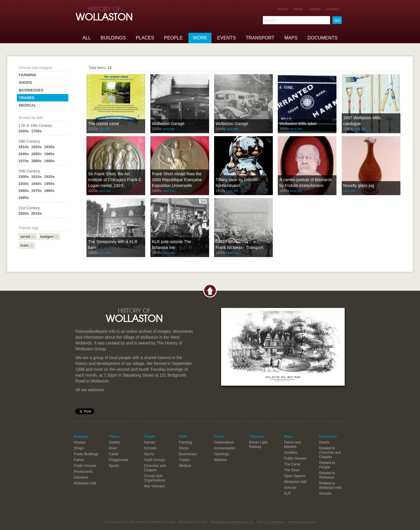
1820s (37, 147)
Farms (79, 460)
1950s (49, 184)
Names (150, 442)
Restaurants (83, 472)
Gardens (291, 453)
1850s (37, 154)
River (113, 448)
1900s (23, 177)
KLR (288, 493)
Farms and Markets (293, 445)
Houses (80, 442)
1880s (37, 161)
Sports (114, 466)
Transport (260, 38)
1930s (23, 184)
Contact (333, 9)
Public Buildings (86, 454)
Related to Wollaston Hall (330, 485)
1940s (37, 184)
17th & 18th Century (35, 125)
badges (50, 237)
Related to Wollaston (327, 475)
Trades (26, 98)
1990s (23, 198)
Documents (323, 38)
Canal (113, 454)
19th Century (29, 141)
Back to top (210, 291)
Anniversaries (225, 448)
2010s (37, 213)
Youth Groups (155, 460)
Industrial (81, 477)
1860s (49, 154)
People (173, 38)
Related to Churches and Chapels (330, 453)
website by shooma (302, 522)
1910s (37, 177)
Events (226, 38)
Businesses (31, 90)
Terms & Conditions (271, 522)
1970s (37, 191)
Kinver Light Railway (258, 445)
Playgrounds (119, 460)
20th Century (29, 171)
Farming (27, 75)
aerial (28, 237)
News (298, 9)
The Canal (292, 464)
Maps (291, 38)
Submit (315, 9)
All (86, 38)
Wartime (221, 460)
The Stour (292, 470)
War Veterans (155, 486)
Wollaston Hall (85, 483)
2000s (23, 213)
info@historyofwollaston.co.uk (232, 522)
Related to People (327, 465)
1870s (23, 161)
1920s (49, 177)
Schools (150, 448)
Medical (27, 105)
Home (283, 9)
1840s (23, 154)
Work (200, 38)
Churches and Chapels (155, 468)
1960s (23, 191)
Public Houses (85, 466)
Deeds (324, 442)
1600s (23, 131)
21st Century (29, 208)
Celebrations (224, 442)
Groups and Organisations (155, 478)
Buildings (113, 38)
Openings (222, 454)
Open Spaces (295, 476)
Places (145, 38)
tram (27, 245)
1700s (37, 131)
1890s (49, 161)
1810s (23, 147)
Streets (114, 442)
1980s (49, 191)
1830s (49, 147)
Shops (25, 83)
